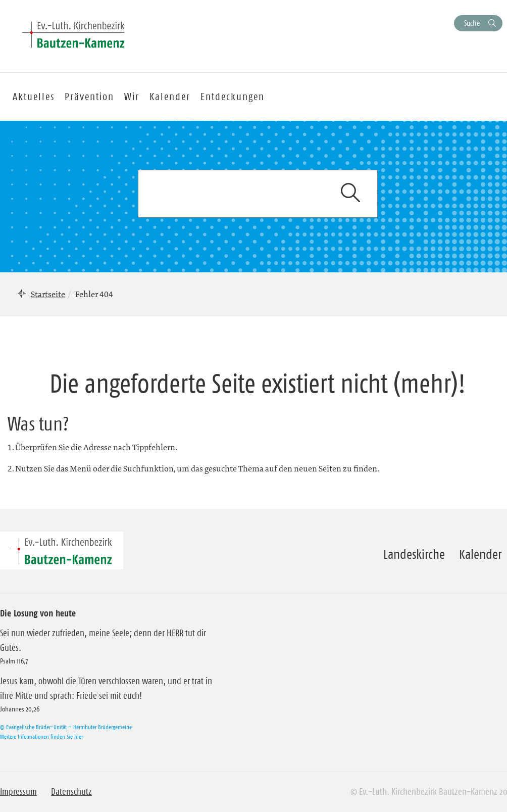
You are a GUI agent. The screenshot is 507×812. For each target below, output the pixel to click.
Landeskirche (414, 554)
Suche (472, 23)
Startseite (48, 294)
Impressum (18, 792)
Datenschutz (71, 792)
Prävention (89, 97)
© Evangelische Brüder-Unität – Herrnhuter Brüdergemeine (66, 727)
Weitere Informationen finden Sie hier (41, 736)
